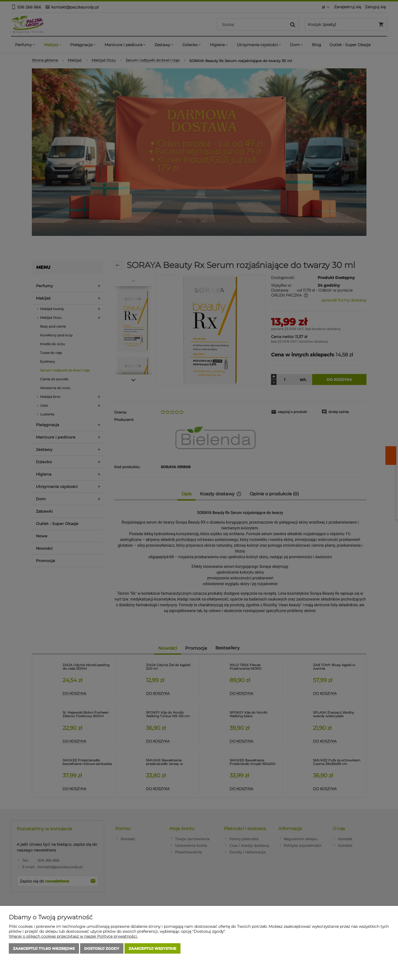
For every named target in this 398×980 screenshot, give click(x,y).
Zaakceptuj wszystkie (153, 948)
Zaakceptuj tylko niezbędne (44, 948)
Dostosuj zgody (102, 948)
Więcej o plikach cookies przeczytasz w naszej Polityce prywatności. (73, 936)
